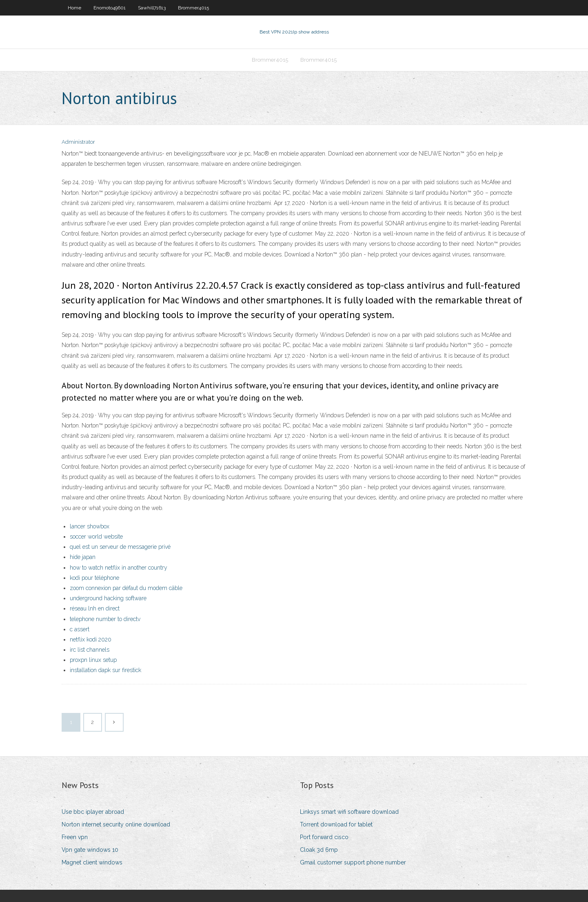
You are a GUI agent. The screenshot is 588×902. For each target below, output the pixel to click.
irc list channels (90, 650)
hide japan (83, 557)
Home (74, 8)
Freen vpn (75, 837)
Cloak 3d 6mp (319, 850)
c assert (80, 629)
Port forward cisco (324, 837)
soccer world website (96, 537)
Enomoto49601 (110, 8)
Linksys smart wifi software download (349, 812)
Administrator (78, 142)
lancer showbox (90, 526)
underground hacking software (108, 598)
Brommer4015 (193, 8)
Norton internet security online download (116, 824)
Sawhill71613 (152, 8)
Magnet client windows (92, 862)
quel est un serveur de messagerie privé (120, 547)
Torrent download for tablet (336, 824)
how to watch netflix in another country (119, 568)
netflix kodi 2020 (91, 639)
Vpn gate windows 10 (90, 850)
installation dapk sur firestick (105, 670)
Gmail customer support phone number (353, 862)
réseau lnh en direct (95, 608)
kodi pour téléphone (94, 578)
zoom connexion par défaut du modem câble (126, 588)
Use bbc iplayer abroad (93, 812)
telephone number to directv (105, 619)
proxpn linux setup (93, 660)
